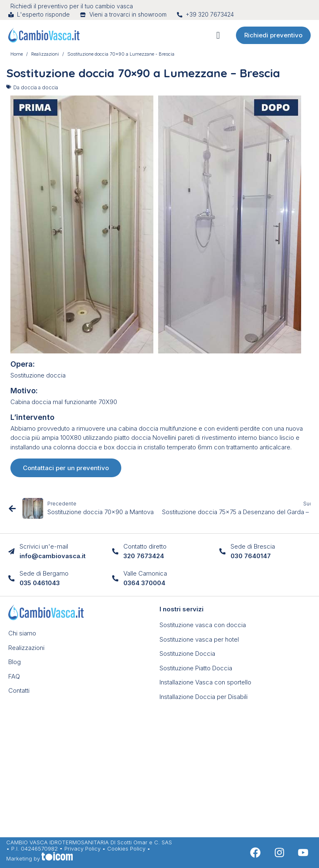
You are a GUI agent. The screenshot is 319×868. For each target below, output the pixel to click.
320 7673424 (144, 556)
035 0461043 (40, 583)
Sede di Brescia (253, 546)
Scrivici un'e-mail (44, 546)
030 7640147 (251, 556)
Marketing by (39, 858)
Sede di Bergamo (44, 573)
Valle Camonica (145, 573)
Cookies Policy (126, 848)
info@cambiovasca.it (53, 556)
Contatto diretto (145, 546)
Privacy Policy (82, 848)
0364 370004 (144, 583)
